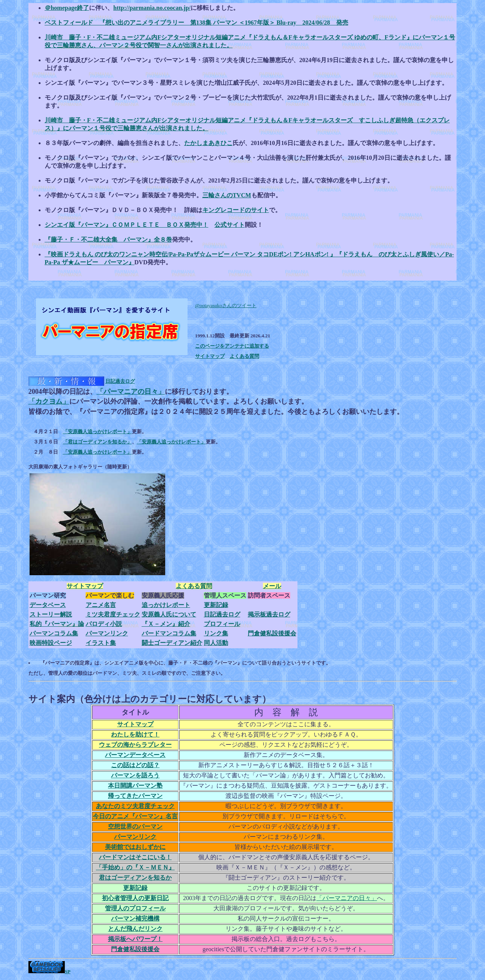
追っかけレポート (166, 605)
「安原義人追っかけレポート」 (97, 431)
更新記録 (216, 605)
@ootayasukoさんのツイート (226, 305)
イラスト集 (101, 643)
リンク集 (216, 633)
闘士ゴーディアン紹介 (172, 643)
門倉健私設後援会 (272, 633)
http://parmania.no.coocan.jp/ (152, 8)
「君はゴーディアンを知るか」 (97, 442)
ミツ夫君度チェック (113, 614)
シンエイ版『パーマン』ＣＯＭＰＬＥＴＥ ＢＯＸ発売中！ (127, 225)
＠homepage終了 (67, 8)
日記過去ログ (120, 381)
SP (68, 971)
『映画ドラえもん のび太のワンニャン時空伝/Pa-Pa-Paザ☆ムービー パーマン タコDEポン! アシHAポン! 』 (190, 254)
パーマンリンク (107, 633)
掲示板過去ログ (269, 614)
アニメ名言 (101, 605)
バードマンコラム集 (169, 633)
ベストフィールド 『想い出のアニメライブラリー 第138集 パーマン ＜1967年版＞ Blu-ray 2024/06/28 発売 (196, 23)
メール (272, 586)
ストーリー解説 (51, 614)
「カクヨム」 (49, 401)
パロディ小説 (104, 624)
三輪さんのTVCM (227, 195)
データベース (48, 605)
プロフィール (222, 624)
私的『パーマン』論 (57, 624)
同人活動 (216, 643)
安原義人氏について (169, 614)
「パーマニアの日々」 (131, 392)
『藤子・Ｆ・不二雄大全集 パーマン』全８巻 (108, 240)
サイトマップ (210, 356)
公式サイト (230, 225)
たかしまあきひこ (208, 143)
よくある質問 (244, 356)
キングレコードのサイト (236, 210)
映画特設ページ (51, 643)
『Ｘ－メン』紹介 (166, 624)
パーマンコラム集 (54, 633)
